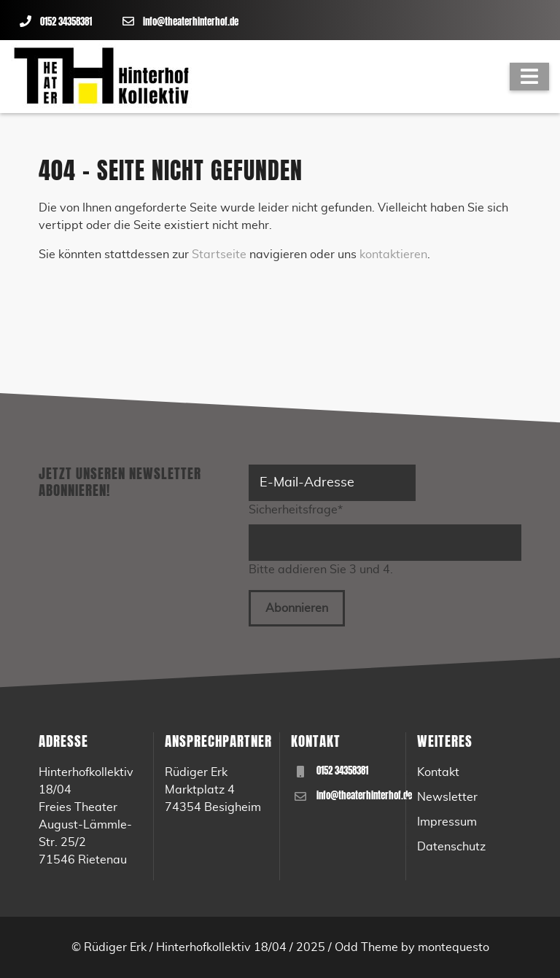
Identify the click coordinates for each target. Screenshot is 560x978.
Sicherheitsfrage (296, 508)
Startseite (219, 255)
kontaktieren (393, 255)
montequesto (454, 947)
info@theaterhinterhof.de (191, 22)
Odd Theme (366, 947)
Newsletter (447, 797)
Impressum (447, 822)
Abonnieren (297, 608)
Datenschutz (451, 847)
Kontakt (438, 772)
